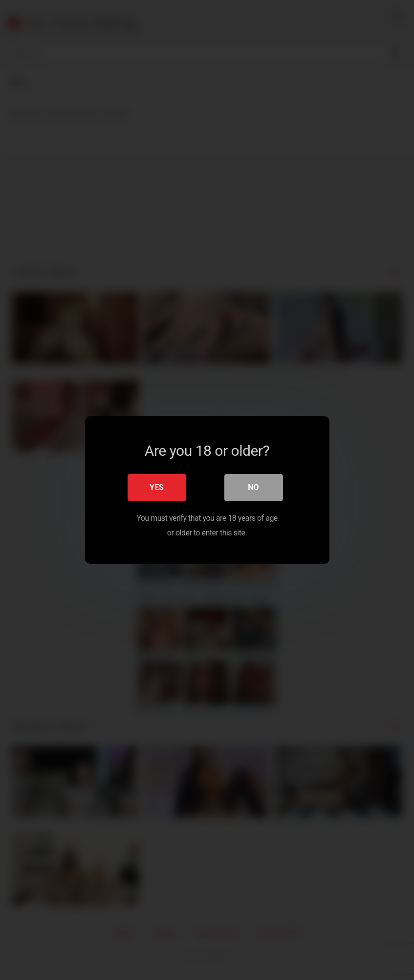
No (253, 487)
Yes (157, 487)
